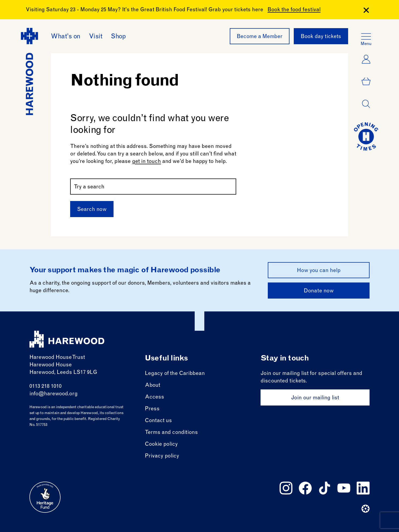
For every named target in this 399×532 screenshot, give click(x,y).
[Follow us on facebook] (305, 488)
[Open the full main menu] (366, 36)
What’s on (66, 37)
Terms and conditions (171, 433)
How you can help (319, 271)
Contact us (158, 421)
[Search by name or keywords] (153, 187)
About (153, 386)
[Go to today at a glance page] (366, 136)
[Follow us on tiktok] (325, 488)
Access (155, 397)
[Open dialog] (366, 104)
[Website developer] (366, 509)
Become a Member (260, 37)
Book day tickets (321, 37)
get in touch (146, 162)
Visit (96, 37)
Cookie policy (161, 445)
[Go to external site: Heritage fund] (45, 497)
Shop (118, 37)
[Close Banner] (366, 10)
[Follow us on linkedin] (363, 488)
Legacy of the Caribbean (175, 374)
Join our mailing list (315, 398)
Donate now (319, 291)
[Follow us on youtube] (344, 488)
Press (152, 409)
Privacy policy (162, 456)
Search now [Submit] (92, 210)
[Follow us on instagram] (286, 488)
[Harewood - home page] (29, 72)
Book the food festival (294, 10)
